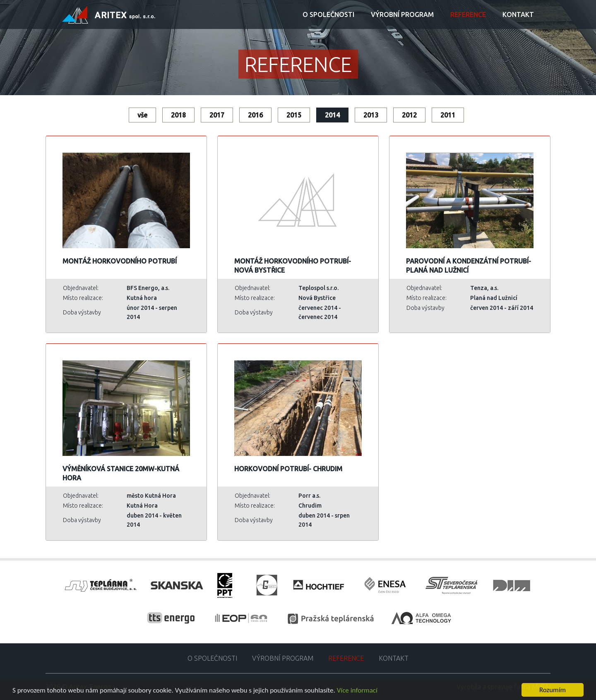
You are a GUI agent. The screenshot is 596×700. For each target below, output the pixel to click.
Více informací (357, 690)
